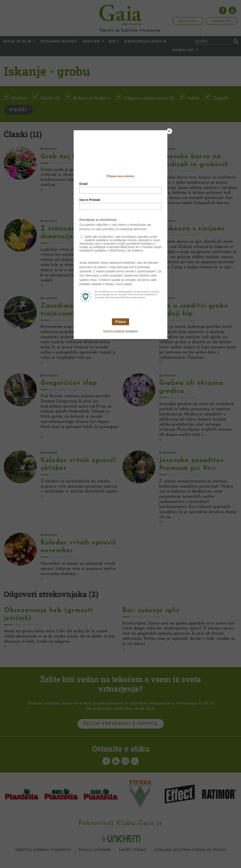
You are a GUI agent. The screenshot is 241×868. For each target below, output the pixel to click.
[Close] (169, 131)
